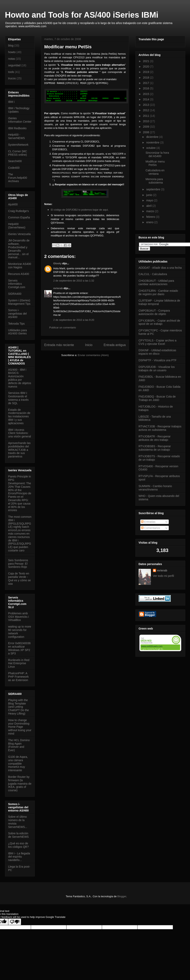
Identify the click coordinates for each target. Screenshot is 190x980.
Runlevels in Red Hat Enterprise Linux (19, 663)
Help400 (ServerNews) (17, 226)
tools (11, 72)
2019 (146, 72)
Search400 (15, 161)
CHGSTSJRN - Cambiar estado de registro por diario (158, 292)
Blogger (122, 896)
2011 (146, 116)
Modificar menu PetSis (155, 163)
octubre (151, 148)
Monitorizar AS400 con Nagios (20, 266)
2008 (146, 132)
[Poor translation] (15, 922)
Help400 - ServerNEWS (17, 136)
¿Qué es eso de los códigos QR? (19, 845)
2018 (146, 78)
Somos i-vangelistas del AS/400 (18, 314)
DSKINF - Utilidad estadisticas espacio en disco (157, 352)
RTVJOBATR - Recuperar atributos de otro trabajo (155, 438)
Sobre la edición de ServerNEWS (19, 835)
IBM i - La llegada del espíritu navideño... (19, 857)
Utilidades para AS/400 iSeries (18, 332)
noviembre (153, 142)
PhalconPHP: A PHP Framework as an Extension (18, 677)
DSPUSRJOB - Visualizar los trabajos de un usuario (157, 369)
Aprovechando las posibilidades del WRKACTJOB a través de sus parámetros (19, 450)
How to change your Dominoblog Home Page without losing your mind (20, 727)
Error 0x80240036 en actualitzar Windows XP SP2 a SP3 (19, 648)
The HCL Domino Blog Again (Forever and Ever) (19, 745)
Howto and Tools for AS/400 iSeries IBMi (82, 15)
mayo (150, 200)
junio (150, 195)
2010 (146, 121)
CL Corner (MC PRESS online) (18, 153)
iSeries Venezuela (19, 234)
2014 (146, 99)
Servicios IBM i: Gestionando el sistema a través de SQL (18, 398)
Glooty (57, 263)
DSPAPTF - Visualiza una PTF (158, 360)
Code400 (14, 168)
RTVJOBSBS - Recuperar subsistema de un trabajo (155, 448)
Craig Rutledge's (19, 211)
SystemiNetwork (18, 145)
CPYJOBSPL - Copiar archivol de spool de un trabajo (159, 322)
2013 (146, 105)
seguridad (14, 65)
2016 (146, 88)
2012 (146, 110)
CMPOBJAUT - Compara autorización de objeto (154, 312)
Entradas (148, 522)
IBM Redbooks (17, 128)
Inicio (89, 345)
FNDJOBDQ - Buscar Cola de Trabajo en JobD (157, 398)
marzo (151, 211)
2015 (146, 94)
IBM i (11, 102)
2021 (146, 61)
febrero (151, 217)
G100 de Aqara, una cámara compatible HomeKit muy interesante (18, 764)
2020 (146, 67)
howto (12, 52)
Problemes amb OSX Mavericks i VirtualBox (19, 617)
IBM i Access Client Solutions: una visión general (20, 433)
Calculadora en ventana (155, 172)
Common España (19, 217)
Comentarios (151, 528)
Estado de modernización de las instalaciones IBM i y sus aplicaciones (19, 416)
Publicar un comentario (63, 328)
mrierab (58, 288)
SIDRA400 (15, 294)
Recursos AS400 (19, 274)
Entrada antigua (115, 345)
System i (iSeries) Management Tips (19, 302)
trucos (12, 78)
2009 (146, 127)
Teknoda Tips (17, 324)
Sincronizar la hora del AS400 (157, 154)
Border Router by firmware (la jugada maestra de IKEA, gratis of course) (20, 784)
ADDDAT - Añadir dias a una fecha (160, 268)
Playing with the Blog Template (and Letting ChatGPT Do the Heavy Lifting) (19, 707)
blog (11, 45)
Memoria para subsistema (154, 181)
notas (12, 59)
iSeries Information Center (20, 120)
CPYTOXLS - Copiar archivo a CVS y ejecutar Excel (158, 342)
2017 (146, 83)
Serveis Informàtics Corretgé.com (17, 284)
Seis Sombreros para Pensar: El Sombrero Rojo (18, 564)
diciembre (153, 137)
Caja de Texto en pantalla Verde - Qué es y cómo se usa (20, 578)
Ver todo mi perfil (163, 576)
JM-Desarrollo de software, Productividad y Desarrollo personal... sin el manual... (19, 249)
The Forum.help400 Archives (18, 178)
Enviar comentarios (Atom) (93, 355)
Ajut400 (13, 204)
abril (149, 206)
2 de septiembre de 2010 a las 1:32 (74, 281)
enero (150, 222)
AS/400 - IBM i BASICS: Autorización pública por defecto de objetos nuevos (20, 378)
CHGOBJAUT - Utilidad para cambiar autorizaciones (156, 282)
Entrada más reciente (59, 345)
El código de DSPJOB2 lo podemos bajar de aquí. (80, 210)
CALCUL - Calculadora (153, 274)
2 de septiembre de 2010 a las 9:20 (74, 320)
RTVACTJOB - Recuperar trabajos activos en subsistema (160, 428)
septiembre (154, 189)
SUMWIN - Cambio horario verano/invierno (155, 488)
